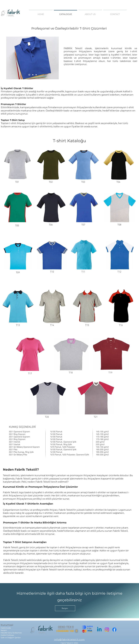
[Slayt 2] (33, 75)
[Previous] (10, 58)
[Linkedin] (99, 630)
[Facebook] (114, 630)
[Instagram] (107, 630)
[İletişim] (65, 608)
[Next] (55, 58)
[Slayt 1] (29, 75)
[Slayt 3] (36, 75)
